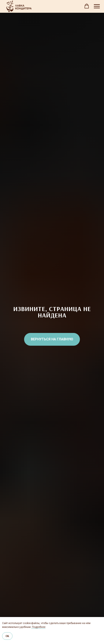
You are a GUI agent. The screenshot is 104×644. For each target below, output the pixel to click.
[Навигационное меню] (97, 6)
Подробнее (38, 627)
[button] (87, 6)
